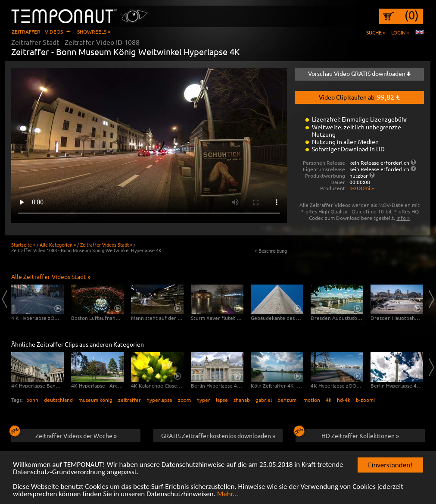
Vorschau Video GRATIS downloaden (359, 73)
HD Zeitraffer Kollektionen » (347, 434)
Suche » (376, 32)
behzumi (288, 400)
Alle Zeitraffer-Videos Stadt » (51, 276)
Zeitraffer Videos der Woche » (64, 434)
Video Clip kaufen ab (359, 97)
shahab (242, 400)
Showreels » (94, 31)
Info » (403, 218)
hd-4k (344, 400)
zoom (184, 400)
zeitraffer (129, 400)
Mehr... (228, 494)
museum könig (95, 400)
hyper (203, 400)
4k (329, 400)
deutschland (58, 400)
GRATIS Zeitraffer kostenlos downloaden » (218, 435)
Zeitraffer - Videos (37, 31)
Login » (400, 32)
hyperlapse (159, 400)
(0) (412, 15)
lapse (222, 400)
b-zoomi (365, 400)
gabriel (264, 400)
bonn (32, 400)
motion (312, 400)
